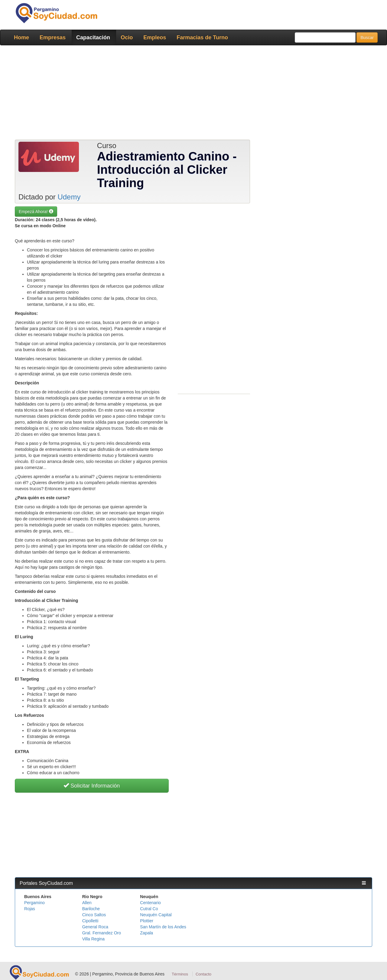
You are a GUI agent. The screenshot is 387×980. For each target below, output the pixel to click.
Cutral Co (149, 909)
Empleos (155, 37)
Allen (87, 903)
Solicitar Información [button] (92, 786)
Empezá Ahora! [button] (36, 212)
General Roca (95, 927)
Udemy (69, 197)
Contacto (203, 974)
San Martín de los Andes (163, 927)
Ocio (127, 37)
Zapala (146, 933)
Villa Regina (93, 939)
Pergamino (34, 903)
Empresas (53, 37)
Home (21, 37)
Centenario (150, 903)
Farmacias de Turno (202, 37)
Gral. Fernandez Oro (102, 933)
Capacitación (93, 37)
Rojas (30, 909)
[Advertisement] (193, 94)
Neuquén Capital (156, 915)
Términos (180, 974)
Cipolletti (90, 921)
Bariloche (91, 909)
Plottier (147, 921)
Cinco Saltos (94, 915)
